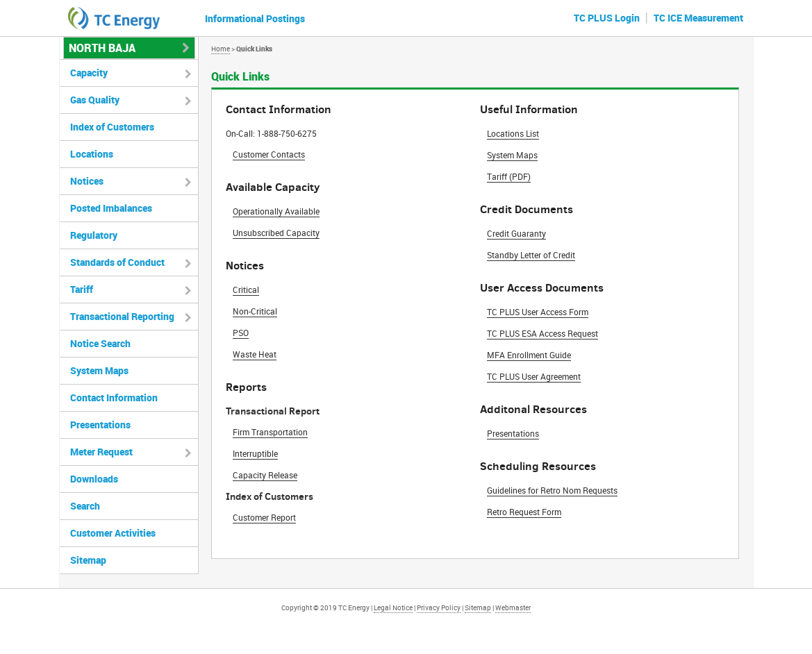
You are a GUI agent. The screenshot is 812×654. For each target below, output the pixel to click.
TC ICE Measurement (698, 18)
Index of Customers (112, 127)
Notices (87, 181)
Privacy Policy (439, 607)
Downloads (94, 479)
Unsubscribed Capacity (276, 233)
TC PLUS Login (607, 18)
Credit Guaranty (516, 233)
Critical (246, 290)
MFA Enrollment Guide (529, 355)
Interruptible (255, 453)
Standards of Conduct (117, 262)
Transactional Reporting (122, 316)
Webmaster (513, 607)
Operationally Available (276, 211)
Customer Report (264, 517)
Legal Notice (393, 607)
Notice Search (100, 343)
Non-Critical (255, 311)
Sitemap (88, 560)
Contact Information (114, 397)
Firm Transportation (270, 432)
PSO (241, 333)
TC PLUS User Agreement (534, 376)
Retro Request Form (524, 512)
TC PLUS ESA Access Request (542, 333)
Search (85, 506)
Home (221, 49)
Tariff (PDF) (509, 176)
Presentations (513, 433)
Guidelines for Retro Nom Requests (552, 490)
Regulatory (94, 235)
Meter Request (101, 452)
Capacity (89, 73)
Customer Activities (113, 533)
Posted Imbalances (111, 208)
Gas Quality (95, 100)
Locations (92, 154)
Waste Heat (255, 354)
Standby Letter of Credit (531, 255)
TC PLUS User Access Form (538, 312)
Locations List (513, 133)
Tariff (82, 289)
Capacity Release (265, 475)
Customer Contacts (269, 154)
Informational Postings (255, 18)
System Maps (512, 155)
